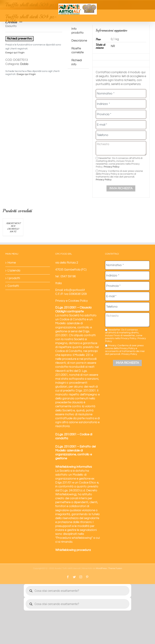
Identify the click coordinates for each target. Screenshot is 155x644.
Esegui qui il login (15, 53)
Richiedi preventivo (19, 39)
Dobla (24, 64)
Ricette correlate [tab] (77, 50)
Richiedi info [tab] (77, 62)
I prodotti (14, 278)
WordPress (101, 568)
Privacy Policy (112, 167)
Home (12, 263)
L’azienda (14, 271)
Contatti (13, 286)
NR (113, 46)
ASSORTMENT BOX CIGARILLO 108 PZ (13, 228)
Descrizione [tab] (79, 41)
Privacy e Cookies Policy (72, 301)
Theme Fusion (115, 568)
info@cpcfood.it (74, 290)
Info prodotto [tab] (77, 31)
